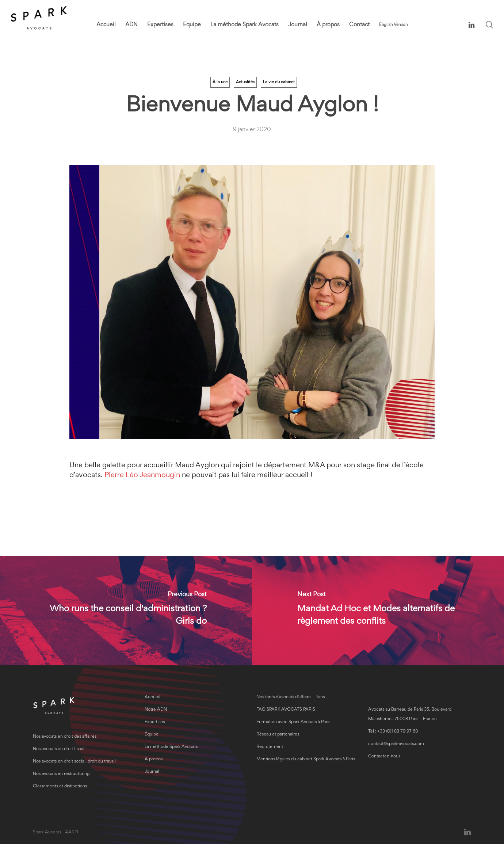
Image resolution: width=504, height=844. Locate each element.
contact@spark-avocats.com (396, 744)
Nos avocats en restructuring (61, 774)
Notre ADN (156, 710)
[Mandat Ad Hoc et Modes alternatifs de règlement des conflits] (378, 611)
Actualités (245, 82)
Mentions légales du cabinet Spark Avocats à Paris (306, 759)
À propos (154, 759)
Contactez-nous (384, 756)
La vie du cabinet (279, 82)
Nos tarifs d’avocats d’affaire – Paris (291, 697)
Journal (152, 772)
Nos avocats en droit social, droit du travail (74, 762)
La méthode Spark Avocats (171, 747)
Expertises (155, 722)
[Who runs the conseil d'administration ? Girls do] (126, 611)
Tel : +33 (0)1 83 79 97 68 (393, 732)
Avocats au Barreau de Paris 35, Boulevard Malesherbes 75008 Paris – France (410, 714)
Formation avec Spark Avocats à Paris (293, 722)
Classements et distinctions (60, 786)
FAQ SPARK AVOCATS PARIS (286, 710)
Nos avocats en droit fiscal (59, 749)
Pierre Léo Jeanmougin (142, 475)
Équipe (152, 735)
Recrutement (270, 747)
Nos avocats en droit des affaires (65, 737)
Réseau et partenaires (278, 735)
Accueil (152, 697)
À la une (220, 82)
